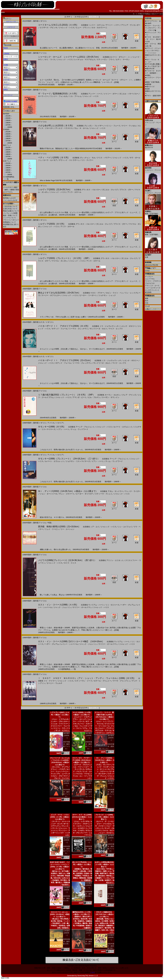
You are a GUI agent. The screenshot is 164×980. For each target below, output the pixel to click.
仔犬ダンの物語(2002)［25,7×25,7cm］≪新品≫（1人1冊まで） (104, 914)
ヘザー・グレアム (128, 605)
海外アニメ (7, 145)
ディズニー (149, 277)
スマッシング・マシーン (153, 122)
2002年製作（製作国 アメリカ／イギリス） (86, 794)
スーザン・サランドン (111, 397)
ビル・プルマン (94, 397)
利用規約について (9, 222)
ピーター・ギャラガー (85, 494)
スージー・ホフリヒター (51, 295)
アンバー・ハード (95, 94)
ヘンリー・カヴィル (96, 25)
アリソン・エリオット (115, 560)
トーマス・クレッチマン (79, 329)
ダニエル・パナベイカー (129, 94)
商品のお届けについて (11, 211)
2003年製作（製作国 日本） (89, 942)
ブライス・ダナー (126, 190)
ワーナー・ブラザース (153, 281)
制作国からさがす (9, 198)
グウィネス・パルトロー (91, 190)
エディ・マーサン (123, 59)
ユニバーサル (150, 279)
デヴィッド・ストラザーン (69, 160)
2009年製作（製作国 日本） (66, 898)
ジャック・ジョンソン (62, 607)
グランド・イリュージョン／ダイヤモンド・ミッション (153, 51)
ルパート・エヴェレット (123, 427)
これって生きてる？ (153, 66)
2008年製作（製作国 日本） (111, 896)
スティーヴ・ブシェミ (104, 494)
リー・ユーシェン (67, 529)
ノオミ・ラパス (49, 59)
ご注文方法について (10, 206)
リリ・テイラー (87, 160)
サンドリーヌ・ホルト (99, 329)
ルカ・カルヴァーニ (99, 28)
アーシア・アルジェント (85, 427)
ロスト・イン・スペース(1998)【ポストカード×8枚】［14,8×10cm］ (71, 641)
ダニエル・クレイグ (110, 190)
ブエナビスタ (150, 283)
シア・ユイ (95, 527)
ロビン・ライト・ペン (115, 293)
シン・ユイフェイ (125, 527)
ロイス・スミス (70, 563)
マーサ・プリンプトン (122, 681)
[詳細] (117, 82)
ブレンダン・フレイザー (94, 126)
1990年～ (9, 120)
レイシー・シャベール (69, 644)
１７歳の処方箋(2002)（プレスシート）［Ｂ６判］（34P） (66, 395)
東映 (147, 298)
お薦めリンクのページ (153, 309)
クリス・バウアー (104, 158)
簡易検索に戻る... (9, 107)
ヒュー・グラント (83, 28)
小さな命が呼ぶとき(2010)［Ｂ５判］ (56, 126)
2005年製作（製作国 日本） (66, 942)
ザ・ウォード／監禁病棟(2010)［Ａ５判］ (58, 94)
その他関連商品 (9, 177)
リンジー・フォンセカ (59, 96)
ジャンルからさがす (10, 200)
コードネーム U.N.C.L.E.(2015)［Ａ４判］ (58, 25)
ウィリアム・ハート (96, 605)
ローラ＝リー (43, 96)
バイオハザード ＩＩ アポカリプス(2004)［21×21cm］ (65, 360)
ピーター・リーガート (88, 295)
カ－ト (135, 14)
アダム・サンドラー (115, 491)
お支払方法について (10, 209)
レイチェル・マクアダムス (85, 59)
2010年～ (9, 116)
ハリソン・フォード (113, 126)
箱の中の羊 (150, 69)
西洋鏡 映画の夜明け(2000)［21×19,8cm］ (59, 527)
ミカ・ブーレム (75, 96)
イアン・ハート (63, 429)
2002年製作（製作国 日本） (111, 946)
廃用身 (148, 84)
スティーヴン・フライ (105, 59)
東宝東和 (148, 292)
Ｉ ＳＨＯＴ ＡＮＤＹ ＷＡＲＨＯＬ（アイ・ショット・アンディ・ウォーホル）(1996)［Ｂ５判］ (87, 678)
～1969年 (9, 127)
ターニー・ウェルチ (55, 683)
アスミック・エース (152, 286)
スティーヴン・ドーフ (84, 681)
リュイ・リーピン (52, 529)
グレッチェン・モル (88, 158)
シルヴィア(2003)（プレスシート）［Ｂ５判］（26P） (64, 258)
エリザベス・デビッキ (48, 28)
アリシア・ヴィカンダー (131, 25)
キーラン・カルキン (113, 395)
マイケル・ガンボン (60, 261)
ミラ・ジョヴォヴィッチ (109, 326)
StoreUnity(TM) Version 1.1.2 (88, 976)
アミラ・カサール (74, 192)
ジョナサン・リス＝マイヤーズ (78, 461)
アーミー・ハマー (113, 25)
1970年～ (9, 125)
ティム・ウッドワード (80, 429)
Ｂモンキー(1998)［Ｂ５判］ (52, 427)
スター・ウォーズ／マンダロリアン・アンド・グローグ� (153, 28)
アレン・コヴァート (67, 494)
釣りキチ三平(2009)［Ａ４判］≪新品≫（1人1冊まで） (82, 864)
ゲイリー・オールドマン (82, 607)
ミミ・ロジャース (112, 605)
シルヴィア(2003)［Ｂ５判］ (52, 224)
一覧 (7, 179)
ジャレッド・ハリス (67, 28)
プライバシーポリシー (11, 220)
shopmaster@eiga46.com (154, 11)
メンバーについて (9, 218)
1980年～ (9, 123)
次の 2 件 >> (94, 17)
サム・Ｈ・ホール (81, 128)
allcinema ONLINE (152, 265)
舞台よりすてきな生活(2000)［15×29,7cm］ (59, 293)
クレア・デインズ (129, 395)
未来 (147, 89)
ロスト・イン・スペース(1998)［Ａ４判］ (58, 605)
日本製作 (6, 129)
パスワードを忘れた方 (11, 36)
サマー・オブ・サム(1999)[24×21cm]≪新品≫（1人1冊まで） (82, 817)
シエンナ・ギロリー (128, 326)
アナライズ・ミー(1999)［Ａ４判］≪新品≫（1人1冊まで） (104, 817)
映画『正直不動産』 (153, 82)
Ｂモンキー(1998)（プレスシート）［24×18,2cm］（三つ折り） (69, 459)
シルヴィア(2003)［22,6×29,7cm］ (55, 189)
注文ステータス (157, 14)
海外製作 (6, 114)
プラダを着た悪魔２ (153, 64)
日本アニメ (7, 161)
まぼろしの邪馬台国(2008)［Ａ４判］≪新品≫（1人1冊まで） (104, 864)
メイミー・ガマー (111, 94)
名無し (148, 75)
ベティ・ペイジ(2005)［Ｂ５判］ (54, 158)
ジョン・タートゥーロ (48, 494)
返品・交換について (10, 215)
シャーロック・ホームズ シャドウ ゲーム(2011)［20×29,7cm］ (69, 57)
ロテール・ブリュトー (103, 681)
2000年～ (9, 118)
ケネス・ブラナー (97, 293)
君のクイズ (150, 87)
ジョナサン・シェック (107, 295)
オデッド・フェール (60, 329)
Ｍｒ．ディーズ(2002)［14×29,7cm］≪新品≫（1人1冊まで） (68, 491)
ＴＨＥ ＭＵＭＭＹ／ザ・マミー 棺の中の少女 (153, 39)
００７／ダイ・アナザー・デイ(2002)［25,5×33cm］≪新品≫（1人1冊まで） (82, 760)
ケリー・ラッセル (129, 126)
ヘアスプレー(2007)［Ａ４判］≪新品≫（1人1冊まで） (60, 715)
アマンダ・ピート (80, 397)
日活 (147, 303)
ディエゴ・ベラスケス (64, 128)
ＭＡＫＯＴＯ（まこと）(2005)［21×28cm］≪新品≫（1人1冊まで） (60, 914)
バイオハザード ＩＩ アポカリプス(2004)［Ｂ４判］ (64, 326)
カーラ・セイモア (50, 160)
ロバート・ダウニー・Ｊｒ (120, 57)
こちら (92, 972)
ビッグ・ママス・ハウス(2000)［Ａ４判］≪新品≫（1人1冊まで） (60, 817)
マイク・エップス (116, 329)
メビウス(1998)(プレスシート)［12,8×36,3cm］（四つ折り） (67, 560)
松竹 (147, 301)
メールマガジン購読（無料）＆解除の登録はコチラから (11, 190)
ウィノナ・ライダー (133, 491)
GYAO (147, 271)
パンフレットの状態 (10, 213)
